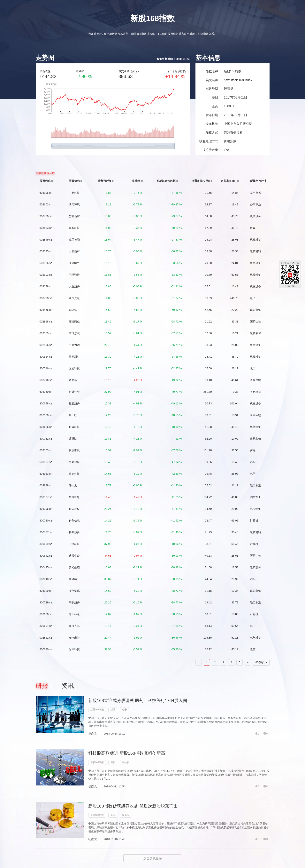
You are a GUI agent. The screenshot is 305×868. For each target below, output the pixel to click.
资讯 (68, 686)
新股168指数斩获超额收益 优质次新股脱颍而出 (133, 806)
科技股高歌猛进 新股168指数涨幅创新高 (127, 753)
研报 (42, 686)
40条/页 (261, 662)
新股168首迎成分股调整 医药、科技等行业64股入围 (138, 701)
